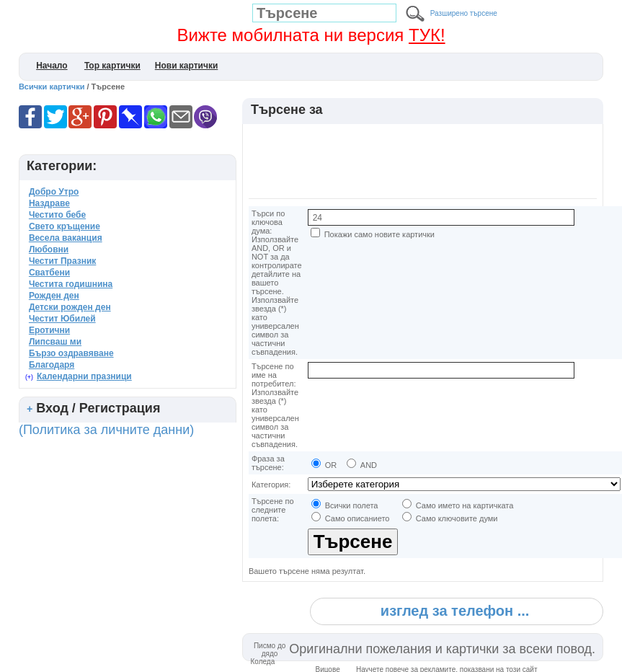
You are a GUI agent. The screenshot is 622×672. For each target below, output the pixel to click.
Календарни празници (84, 376)
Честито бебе (57, 215)
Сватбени (49, 273)
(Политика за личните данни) (106, 430)
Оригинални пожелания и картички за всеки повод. (442, 649)
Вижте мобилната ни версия (311, 35)
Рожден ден (54, 296)
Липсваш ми (55, 342)
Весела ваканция (66, 238)
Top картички (112, 66)
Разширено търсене (464, 13)
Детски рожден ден (70, 307)
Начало (52, 66)
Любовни (49, 249)
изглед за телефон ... (455, 611)
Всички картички (52, 87)
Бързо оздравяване (71, 353)
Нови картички (187, 66)
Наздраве (49, 203)
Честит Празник (62, 261)
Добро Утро (54, 192)
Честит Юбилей (62, 319)
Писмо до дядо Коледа (268, 654)
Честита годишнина (71, 284)
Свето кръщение (65, 226)
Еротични (49, 330)
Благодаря (52, 365)
